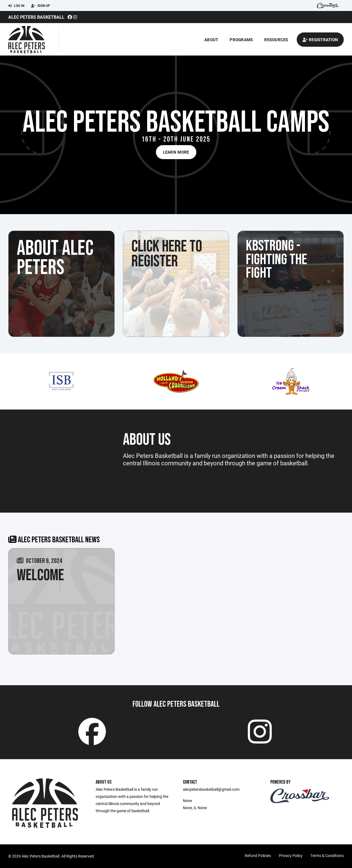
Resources (276, 40)
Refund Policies (258, 855)
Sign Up (41, 6)
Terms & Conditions (327, 855)
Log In (16, 6)
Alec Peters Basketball (36, 17)
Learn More (176, 152)
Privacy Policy (291, 855)
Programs (241, 40)
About (211, 40)
